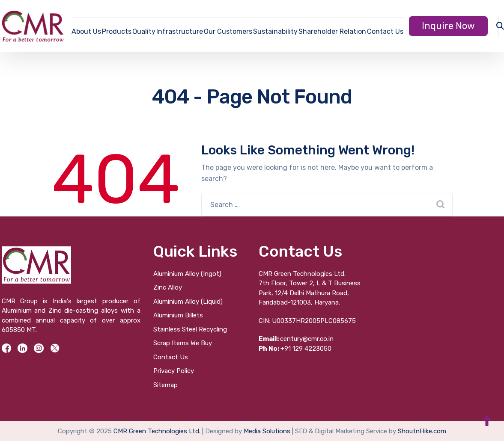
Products (117, 31)
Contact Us (385, 31)
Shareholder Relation (332, 31)
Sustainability (275, 31)
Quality (144, 31)
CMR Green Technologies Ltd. (157, 431)
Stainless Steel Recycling (190, 329)
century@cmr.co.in (296, 339)
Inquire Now (448, 26)
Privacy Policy (174, 371)
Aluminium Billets (178, 315)
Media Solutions (267, 431)
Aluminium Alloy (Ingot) (187, 274)
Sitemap (166, 385)
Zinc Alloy (168, 287)
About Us (86, 31)
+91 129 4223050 (295, 349)
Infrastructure (180, 31)
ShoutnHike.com (422, 431)
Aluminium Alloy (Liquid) (188, 302)
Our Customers (228, 31)
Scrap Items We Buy (183, 343)
